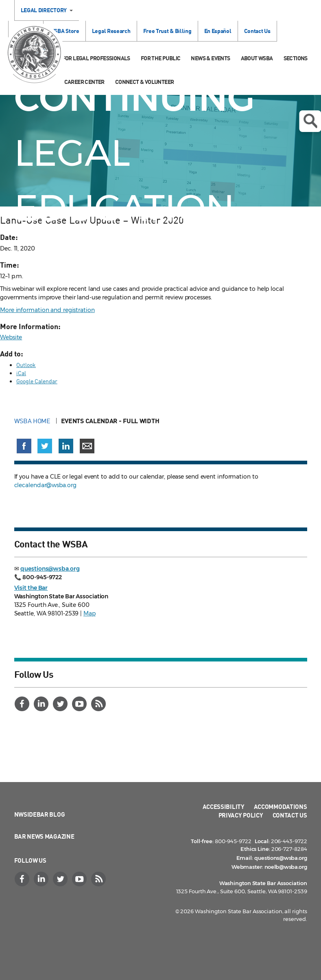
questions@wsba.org (50, 569)
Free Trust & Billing (167, 31)
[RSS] (100, 704)
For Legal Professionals (96, 58)
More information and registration (47, 310)
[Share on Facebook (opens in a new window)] (24, 446)
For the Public (161, 58)
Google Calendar (37, 381)
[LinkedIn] (42, 704)
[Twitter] (61, 704)
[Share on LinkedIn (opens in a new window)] (66, 446)
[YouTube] (81, 704)
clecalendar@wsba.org (45, 485)
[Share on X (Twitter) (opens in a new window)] (45, 446)
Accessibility (224, 806)
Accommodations (281, 806)
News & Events (210, 58)
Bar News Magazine (44, 836)
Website (11, 337)
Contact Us (257, 31)
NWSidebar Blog (40, 814)
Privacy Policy (241, 815)
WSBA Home (33, 421)
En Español (218, 31)
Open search (310, 121)
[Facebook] (23, 704)
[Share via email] (87, 446)
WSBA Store (64, 31)
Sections (296, 58)
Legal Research (111, 31)
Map (90, 613)
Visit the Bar (31, 588)
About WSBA (257, 58)
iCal (21, 373)
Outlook (26, 365)
